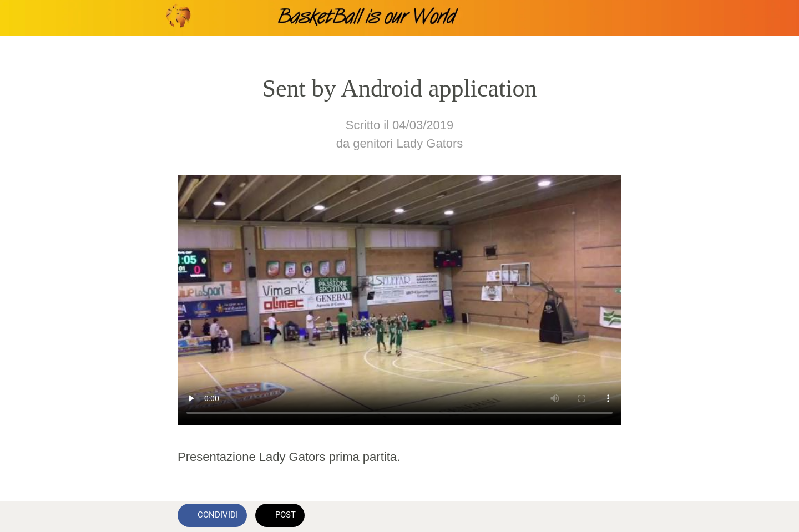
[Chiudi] (22, 18)
